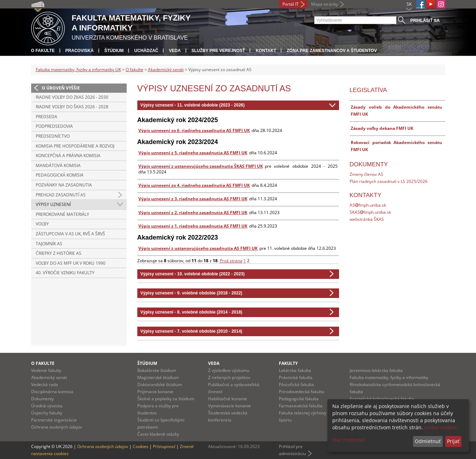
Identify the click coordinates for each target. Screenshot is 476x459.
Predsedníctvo (53, 136)
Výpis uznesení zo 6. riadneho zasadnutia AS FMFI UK (194, 130)
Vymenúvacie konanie (230, 406)
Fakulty (288, 363)
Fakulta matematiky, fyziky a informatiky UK (78, 70)
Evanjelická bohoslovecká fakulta (382, 399)
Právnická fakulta (296, 377)
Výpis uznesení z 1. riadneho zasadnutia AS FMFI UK (193, 226)
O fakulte (43, 51)
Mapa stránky (325, 4)
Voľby (42, 224)
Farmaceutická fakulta (301, 406)
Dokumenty (42, 399)
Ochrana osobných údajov (57, 427)
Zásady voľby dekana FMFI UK (382, 128)
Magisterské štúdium (158, 377)
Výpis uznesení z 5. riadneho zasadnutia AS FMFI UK (193, 153)
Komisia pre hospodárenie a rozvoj (75, 146)
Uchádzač (146, 51)
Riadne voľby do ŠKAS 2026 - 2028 (72, 107)
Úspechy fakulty (47, 413)
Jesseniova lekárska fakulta (376, 370)
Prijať (453, 441)
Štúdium (114, 51)
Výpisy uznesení (53, 204)
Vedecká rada (45, 385)
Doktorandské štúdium (160, 385)
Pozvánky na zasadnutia (64, 185)
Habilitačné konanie (228, 399)
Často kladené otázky (158, 434)
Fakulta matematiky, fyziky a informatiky (389, 377)
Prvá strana (231, 261)
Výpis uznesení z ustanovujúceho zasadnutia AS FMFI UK (198, 248)
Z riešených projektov (229, 377)
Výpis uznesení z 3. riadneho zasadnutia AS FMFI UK (193, 199)
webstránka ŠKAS (367, 219)
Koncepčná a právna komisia (68, 156)
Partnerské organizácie (54, 420)
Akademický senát (166, 70)
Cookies (140, 446)
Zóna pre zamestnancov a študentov (332, 51)
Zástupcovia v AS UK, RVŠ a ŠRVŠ (70, 234)
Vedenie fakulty (46, 370)
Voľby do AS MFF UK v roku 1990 (71, 263)
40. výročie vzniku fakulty (65, 273)
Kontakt (266, 51)
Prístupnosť (164, 446)
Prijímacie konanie (155, 392)
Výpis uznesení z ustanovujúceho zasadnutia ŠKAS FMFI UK (201, 166)
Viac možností (349, 440)
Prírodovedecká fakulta (302, 392)
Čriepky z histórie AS (59, 253)
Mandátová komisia (58, 165)
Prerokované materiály (62, 214)
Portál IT (291, 4)
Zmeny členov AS (366, 174)
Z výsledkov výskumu (229, 370)
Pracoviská (80, 51)
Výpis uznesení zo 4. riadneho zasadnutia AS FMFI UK (194, 185)
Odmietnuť (428, 441)
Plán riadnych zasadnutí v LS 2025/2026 (389, 181)
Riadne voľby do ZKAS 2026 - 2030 (72, 97)
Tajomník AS (49, 244)
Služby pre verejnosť (218, 51)
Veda (175, 51)
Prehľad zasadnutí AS (61, 195)
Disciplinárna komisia (52, 392)
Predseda (47, 117)
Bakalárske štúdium (157, 370)
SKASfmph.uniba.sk (370, 212)
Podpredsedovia (54, 126)
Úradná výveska (47, 406)
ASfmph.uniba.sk (368, 205)
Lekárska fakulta (295, 370)
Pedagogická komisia (60, 175)
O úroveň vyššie (61, 88)
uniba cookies (441, 427)
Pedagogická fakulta (299, 399)
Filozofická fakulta (296, 385)
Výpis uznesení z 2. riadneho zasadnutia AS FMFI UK (193, 213)
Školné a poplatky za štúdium (166, 399)
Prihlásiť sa (425, 21)
